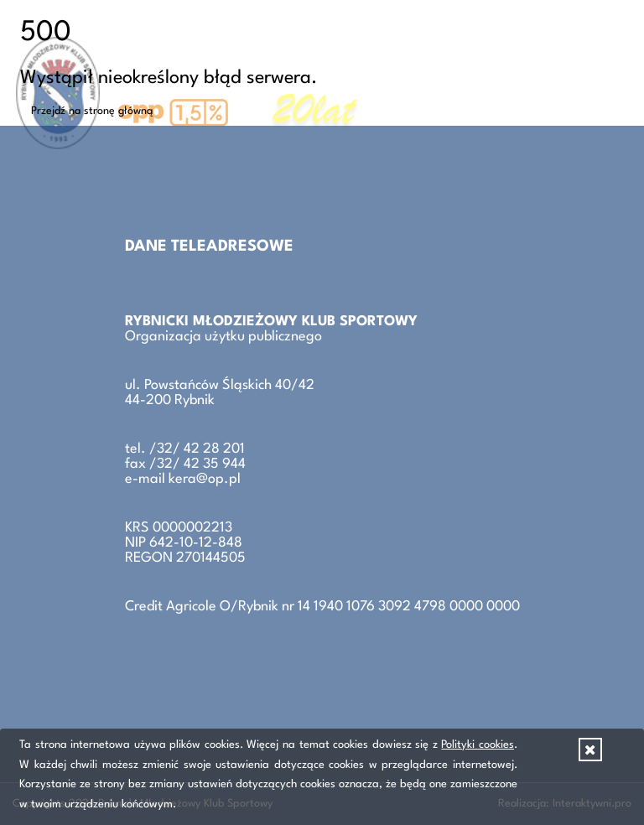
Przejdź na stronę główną (92, 111)
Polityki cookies (478, 745)
